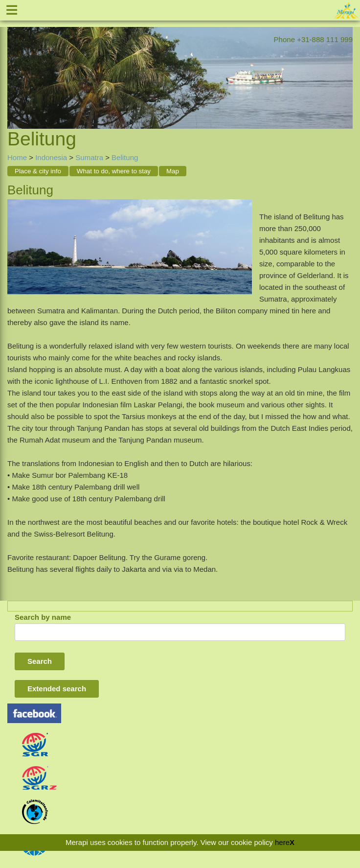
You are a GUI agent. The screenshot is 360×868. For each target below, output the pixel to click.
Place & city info (38, 171)
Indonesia (51, 157)
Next (345, 66)
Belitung (125, 157)
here (282, 842)
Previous (15, 66)
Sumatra (89, 157)
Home (17, 157)
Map (173, 171)
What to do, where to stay (114, 171)
